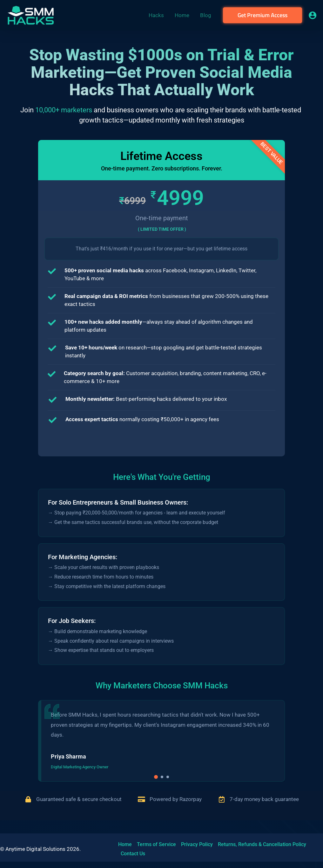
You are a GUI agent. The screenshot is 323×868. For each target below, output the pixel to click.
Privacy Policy (197, 844)
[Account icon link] (313, 15)
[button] (262, 15)
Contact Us (133, 854)
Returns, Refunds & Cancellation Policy (262, 844)
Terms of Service (156, 844)
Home (125, 844)
